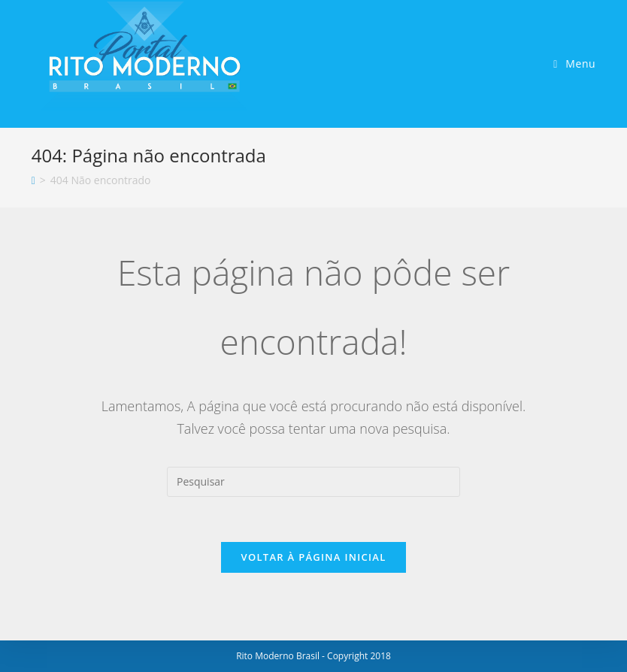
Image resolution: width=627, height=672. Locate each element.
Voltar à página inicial (313, 557)
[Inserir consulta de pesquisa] (313, 482)
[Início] (33, 180)
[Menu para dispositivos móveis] (574, 64)
